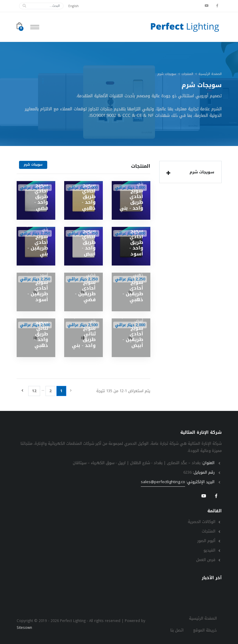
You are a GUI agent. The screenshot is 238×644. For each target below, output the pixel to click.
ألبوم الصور (206, 541)
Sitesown (24, 628)
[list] (168, 173)
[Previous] (71, 391)
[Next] (22, 391)
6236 (187, 472)
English (74, 6)
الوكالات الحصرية (202, 522)
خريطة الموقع (205, 630)
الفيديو (209, 550)
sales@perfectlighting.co (163, 482)
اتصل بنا (177, 630)
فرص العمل (206, 560)
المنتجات (187, 74)
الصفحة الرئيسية (210, 74)
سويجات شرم (189, 173)
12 (34, 391)
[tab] (190, 172)
